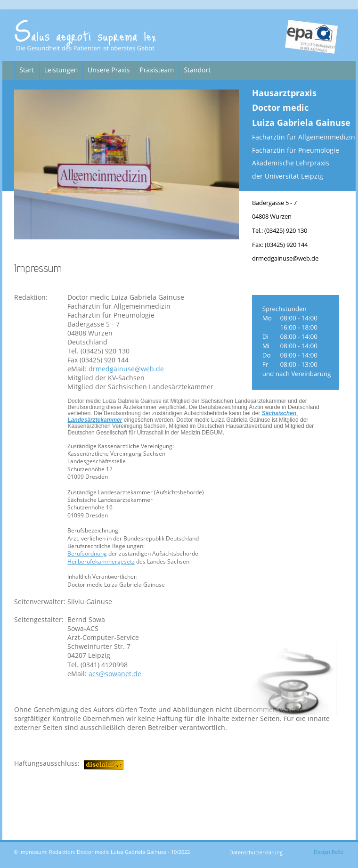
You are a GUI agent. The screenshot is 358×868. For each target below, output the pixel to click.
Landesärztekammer (95, 420)
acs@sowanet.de (115, 674)
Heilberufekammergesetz (101, 561)
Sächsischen (280, 413)
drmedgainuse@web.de (126, 369)
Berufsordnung (87, 553)
